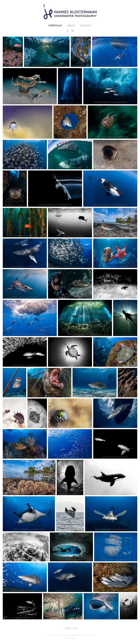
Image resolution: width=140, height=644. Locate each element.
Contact (86, 26)
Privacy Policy (70, 638)
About (71, 26)
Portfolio (55, 26)
